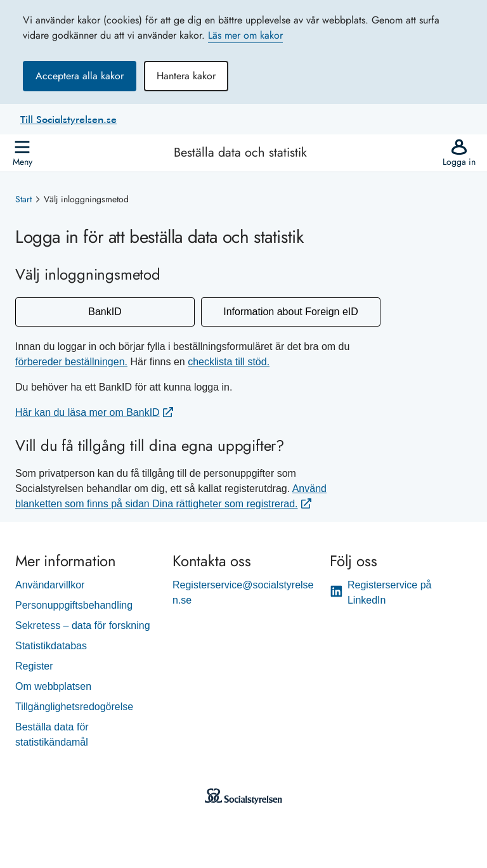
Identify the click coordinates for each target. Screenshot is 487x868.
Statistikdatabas (51, 646)
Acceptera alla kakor (80, 76)
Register (34, 666)
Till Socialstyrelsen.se (68, 119)
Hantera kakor (186, 76)
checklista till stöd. (229, 362)
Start (23, 199)
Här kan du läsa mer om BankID (88, 412)
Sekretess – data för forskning (83, 625)
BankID (105, 312)
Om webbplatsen (53, 686)
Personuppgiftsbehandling (74, 605)
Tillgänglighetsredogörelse (74, 707)
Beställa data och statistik (240, 153)
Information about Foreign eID (291, 312)
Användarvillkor (50, 585)
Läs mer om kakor (245, 35)
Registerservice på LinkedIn (381, 593)
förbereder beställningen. (71, 362)
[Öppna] (22, 153)
